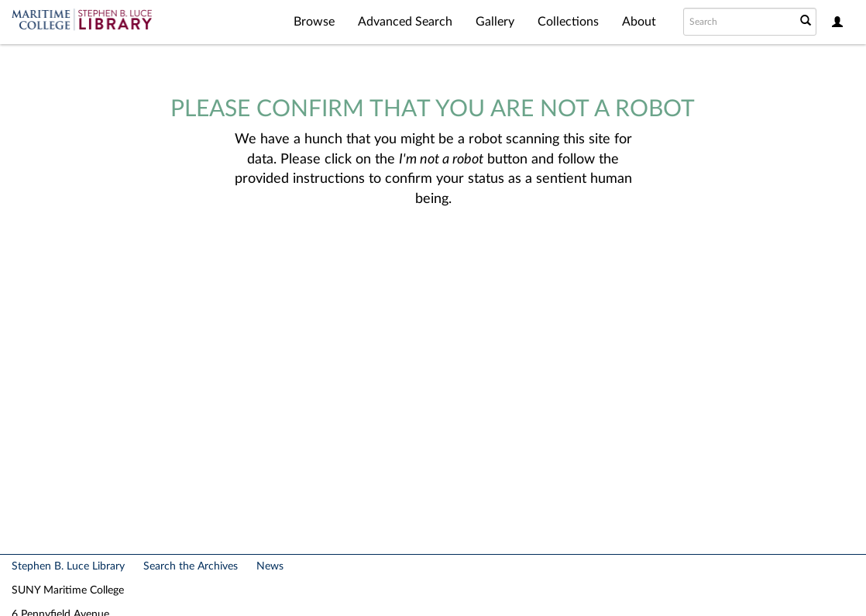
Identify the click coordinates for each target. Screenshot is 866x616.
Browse (314, 22)
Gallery (495, 22)
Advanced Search (405, 22)
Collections (568, 22)
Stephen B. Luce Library (68, 566)
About (639, 22)
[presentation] (446, 259)
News (270, 566)
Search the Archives (191, 566)
